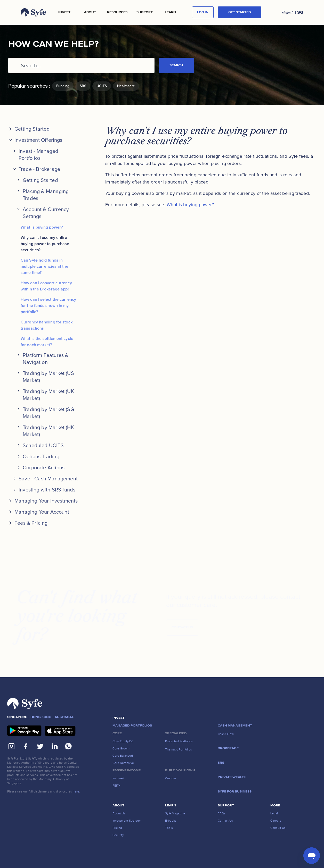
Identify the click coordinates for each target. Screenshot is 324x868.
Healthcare (126, 86)
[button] (64, 12)
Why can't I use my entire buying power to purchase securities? (45, 244)
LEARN (170, 12)
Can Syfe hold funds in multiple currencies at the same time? (44, 266)
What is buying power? (42, 227)
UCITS (102, 86)
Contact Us (182, 629)
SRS (83, 86)
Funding (63, 86)
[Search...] (81, 65)
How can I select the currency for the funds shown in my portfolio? (48, 306)
